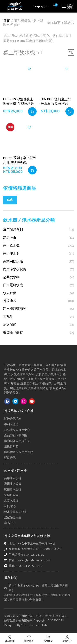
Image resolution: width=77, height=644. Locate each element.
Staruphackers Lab (34, 625)
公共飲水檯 (11, 277)
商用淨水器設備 (15, 269)
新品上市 (10, 238)
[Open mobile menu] (68, 6)
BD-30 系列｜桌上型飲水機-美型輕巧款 (20, 160)
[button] (32, 111)
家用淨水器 (11, 254)
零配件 (8, 317)
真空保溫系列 (13, 230)
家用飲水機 (11, 245)
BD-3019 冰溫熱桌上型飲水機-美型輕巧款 (18, 101)
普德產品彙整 (13, 333)
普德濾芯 (10, 301)
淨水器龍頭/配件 (15, 309)
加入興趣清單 (29, 69)
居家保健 (10, 325)
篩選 (10, 200)
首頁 (6, 21)
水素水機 (10, 293)
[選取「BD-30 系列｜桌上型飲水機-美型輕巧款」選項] (32, 170)
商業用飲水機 (13, 261)
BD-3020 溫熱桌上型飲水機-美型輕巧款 (56, 101)
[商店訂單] (71, 53)
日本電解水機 (13, 285)
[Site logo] (14, 6)
